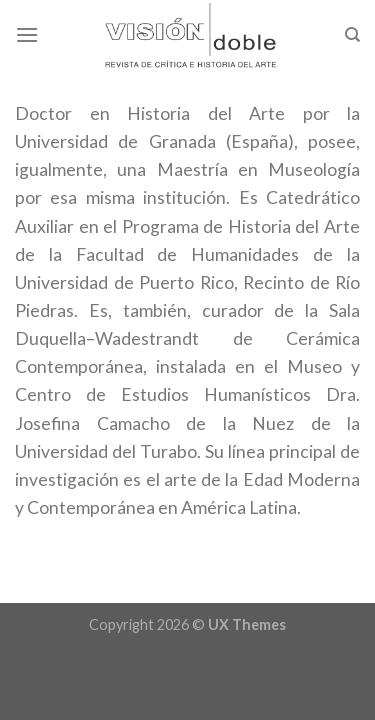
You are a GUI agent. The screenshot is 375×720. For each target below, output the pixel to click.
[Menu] (27, 34)
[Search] (352, 35)
